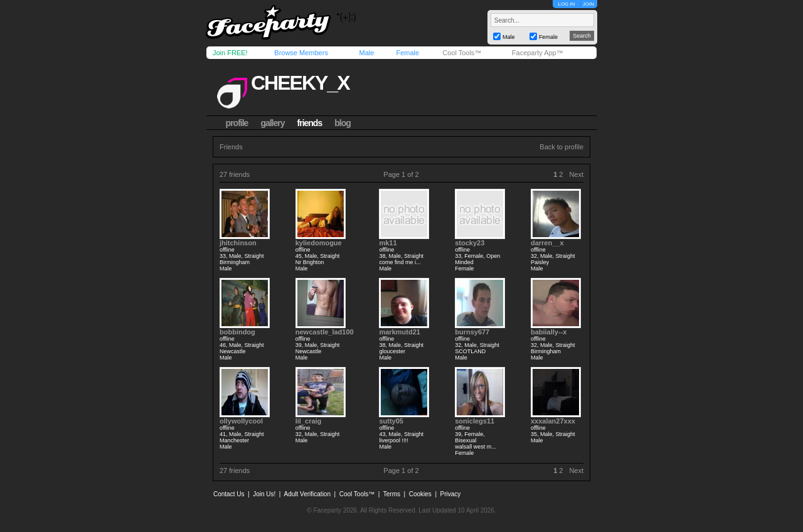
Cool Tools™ (462, 53)
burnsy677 (472, 332)
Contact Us (229, 494)
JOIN (588, 4)
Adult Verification (307, 494)
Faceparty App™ (538, 53)
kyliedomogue (319, 243)
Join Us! (264, 494)
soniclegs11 (475, 421)
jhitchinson (238, 243)
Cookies (420, 494)
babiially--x (549, 332)
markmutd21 (399, 332)
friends (310, 123)
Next (576, 174)
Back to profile (561, 147)
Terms (392, 494)
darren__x (547, 243)
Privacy (451, 494)
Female (407, 53)
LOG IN (566, 4)
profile (237, 123)
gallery (272, 123)
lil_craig (309, 421)
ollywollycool (241, 421)
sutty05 (391, 421)
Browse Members (301, 53)
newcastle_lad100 (325, 332)
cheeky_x (300, 83)
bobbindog (237, 332)
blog (343, 123)
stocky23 (470, 243)
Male (366, 53)
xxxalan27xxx (553, 421)
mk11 (388, 243)
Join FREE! (230, 53)
